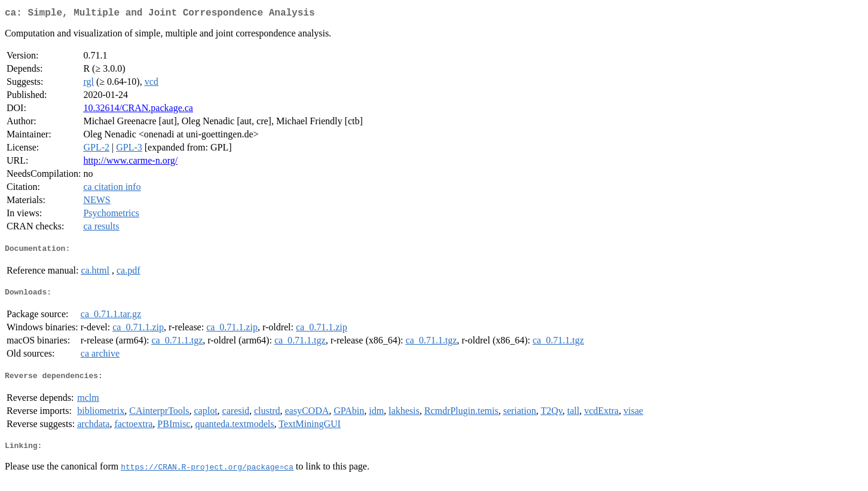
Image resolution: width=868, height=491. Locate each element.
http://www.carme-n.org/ (130, 163)
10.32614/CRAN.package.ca (138, 110)
